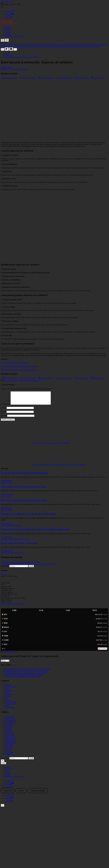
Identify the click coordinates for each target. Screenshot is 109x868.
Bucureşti (4, 577)
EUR (41, 613)
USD (14, 613)
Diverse (8, 32)
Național (8, 702)
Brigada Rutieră (10, 689)
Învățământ (9, 697)
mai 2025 (8, 732)
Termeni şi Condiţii (38, 793)
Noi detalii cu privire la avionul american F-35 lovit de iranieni (26, 673)
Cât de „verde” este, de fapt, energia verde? (19, 546)
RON (95, 613)
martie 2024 (9, 757)
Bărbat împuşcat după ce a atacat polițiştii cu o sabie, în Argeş (26, 675)
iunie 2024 (9, 751)
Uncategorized (10, 710)
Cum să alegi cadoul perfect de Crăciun (14, 363)
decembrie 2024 (11, 740)
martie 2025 (9, 736)
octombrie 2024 (10, 744)
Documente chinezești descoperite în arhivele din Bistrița (25, 475)
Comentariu (5, 407)
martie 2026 (9, 719)
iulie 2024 (8, 749)
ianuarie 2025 (10, 738)
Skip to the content (7, 2)
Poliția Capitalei (11, 704)
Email (3, 414)
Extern (7, 30)
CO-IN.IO (104, 651)
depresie (24, 380)
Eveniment (9, 28)
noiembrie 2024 (10, 742)
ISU (6, 700)
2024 (6, 380)
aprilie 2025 (9, 734)
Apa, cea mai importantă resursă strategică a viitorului (19, 366)
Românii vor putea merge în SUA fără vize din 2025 (18, 370)
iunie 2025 (9, 730)
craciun (11, 380)
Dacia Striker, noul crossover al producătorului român (24, 503)
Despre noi (8, 793)
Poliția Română (10, 706)
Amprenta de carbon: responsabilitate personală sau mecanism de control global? (35, 532)
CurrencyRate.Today (10, 654)
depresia (17, 380)
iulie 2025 (8, 728)
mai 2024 (8, 753)
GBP (68, 613)
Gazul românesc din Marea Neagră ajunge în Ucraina (23, 489)
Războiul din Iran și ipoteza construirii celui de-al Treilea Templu (28, 516)
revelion (30, 380)
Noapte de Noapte (7, 21)
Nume (4, 410)
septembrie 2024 (11, 746)
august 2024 (9, 747)
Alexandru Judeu (7, 67)
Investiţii (8, 699)
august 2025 (9, 727)
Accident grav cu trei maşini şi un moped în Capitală (23, 679)
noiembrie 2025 (10, 723)
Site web (4, 418)
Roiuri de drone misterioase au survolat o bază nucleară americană (28, 671)
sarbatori (36, 380)
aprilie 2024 (9, 755)
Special (8, 34)
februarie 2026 (10, 721)
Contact (21, 793)
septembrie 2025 (11, 725)
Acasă (7, 26)
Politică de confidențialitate (14, 36)
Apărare (8, 687)
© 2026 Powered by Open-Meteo (12, 606)
